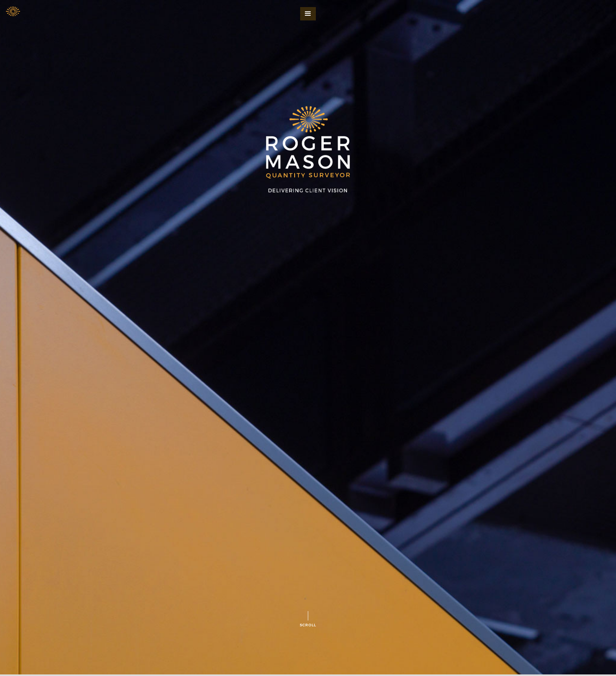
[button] (308, 14)
